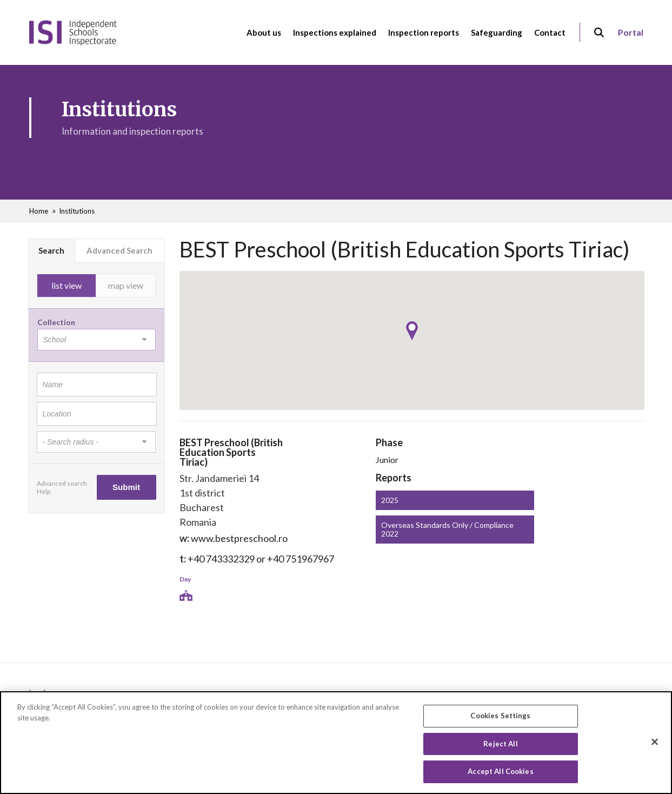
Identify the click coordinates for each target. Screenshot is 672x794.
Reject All (500, 747)
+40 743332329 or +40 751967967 (261, 559)
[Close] (655, 745)
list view (66, 285)
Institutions (77, 211)
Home (39, 211)
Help (44, 491)
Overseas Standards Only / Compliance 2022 (447, 529)
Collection (56, 322)
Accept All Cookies (500, 775)
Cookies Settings (500, 719)
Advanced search (62, 483)
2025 (390, 500)
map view (126, 285)
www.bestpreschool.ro (239, 538)
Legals (39, 693)
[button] (412, 331)
